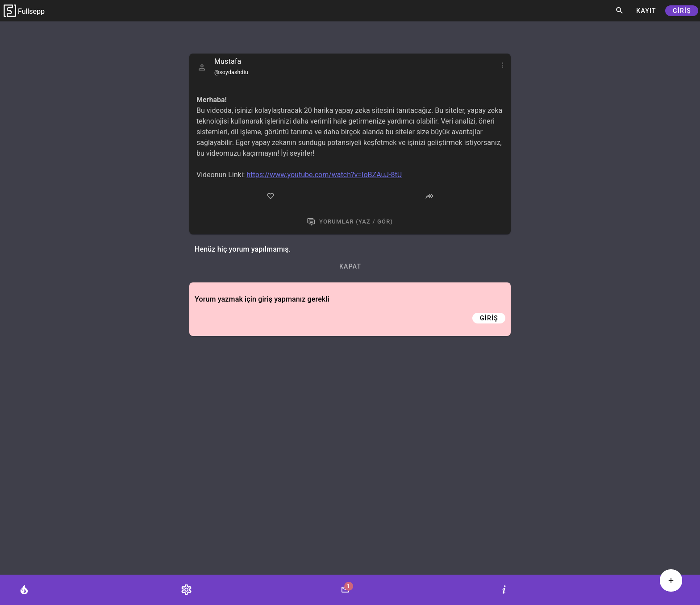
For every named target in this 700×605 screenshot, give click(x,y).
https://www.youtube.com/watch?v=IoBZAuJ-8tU (324, 175)
